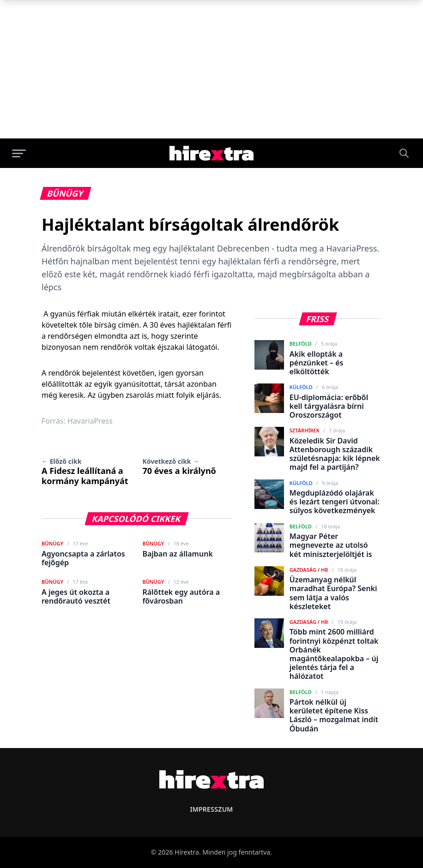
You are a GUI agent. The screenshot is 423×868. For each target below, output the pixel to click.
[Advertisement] (211, 69)
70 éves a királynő (179, 467)
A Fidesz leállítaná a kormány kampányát (85, 472)
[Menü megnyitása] (19, 153)
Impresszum (211, 809)
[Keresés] (404, 153)
